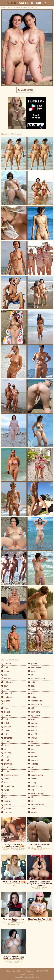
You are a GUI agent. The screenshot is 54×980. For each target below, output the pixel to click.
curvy (5, 771)
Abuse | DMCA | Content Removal (20, 971)
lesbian (32, 697)
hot (31, 675)
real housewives (37, 678)
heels (32, 671)
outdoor (33, 723)
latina (32, 690)
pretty (32, 749)
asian (5, 671)
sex (31, 768)
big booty (7, 697)
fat (4, 794)
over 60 (33, 738)
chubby (6, 742)
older (31, 719)
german (6, 805)
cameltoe (7, 738)
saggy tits (34, 760)
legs (31, 693)
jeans (32, 686)
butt (4, 734)
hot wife (33, 812)
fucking (6, 801)
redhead (33, 756)
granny (32, 664)
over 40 (33, 730)
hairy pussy (34, 667)
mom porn (34, 712)
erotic (5, 782)
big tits (6, 701)
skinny (32, 782)
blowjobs (7, 716)
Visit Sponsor (25, 90)
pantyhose (34, 745)
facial (5, 790)
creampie (7, 764)
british (5, 723)
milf (31, 708)
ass (4, 675)
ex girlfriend (8, 786)
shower (33, 779)
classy (5, 745)
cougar (6, 756)
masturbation (35, 704)
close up (6, 753)
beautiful (6, 693)
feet (4, 797)
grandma (7, 812)
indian (32, 682)
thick (31, 797)
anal (5, 667)
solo (31, 790)
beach (5, 690)
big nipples (34, 716)
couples (6, 760)
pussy (32, 753)
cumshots (7, 768)
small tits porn (36, 786)
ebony (5, 779)
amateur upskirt (36, 805)
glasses (6, 808)
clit (4, 749)
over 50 (33, 734)
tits (31, 801)
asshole (6, 678)
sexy (31, 771)
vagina (32, 808)
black (5, 708)
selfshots (33, 764)
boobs (5, 719)
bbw (4, 686)
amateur (6, 664)
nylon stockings (36, 794)
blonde (6, 712)
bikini (5, 704)
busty (5, 730)
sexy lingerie (35, 701)
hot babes (7, 682)
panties (33, 742)
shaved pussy (35, 775)
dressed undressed (11, 775)
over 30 (33, 727)
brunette (6, 727)
